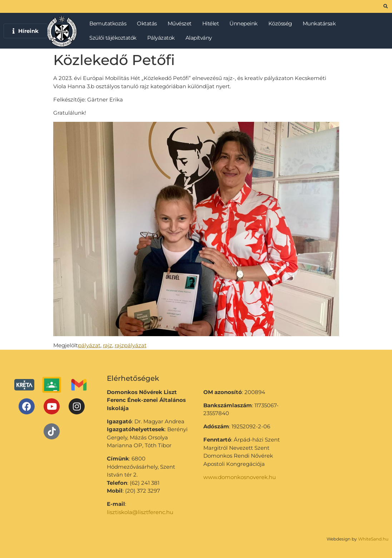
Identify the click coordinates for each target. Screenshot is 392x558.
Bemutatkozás (110, 24)
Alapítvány (199, 38)
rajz (108, 345)
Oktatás (149, 24)
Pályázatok (163, 38)
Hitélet (212, 24)
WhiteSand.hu (373, 539)
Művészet (181, 24)
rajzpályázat (131, 345)
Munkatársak (321, 24)
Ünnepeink (245, 24)
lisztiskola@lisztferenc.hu (140, 512)
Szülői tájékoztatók (115, 38)
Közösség (282, 24)
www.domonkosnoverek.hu (240, 477)
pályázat (89, 345)
